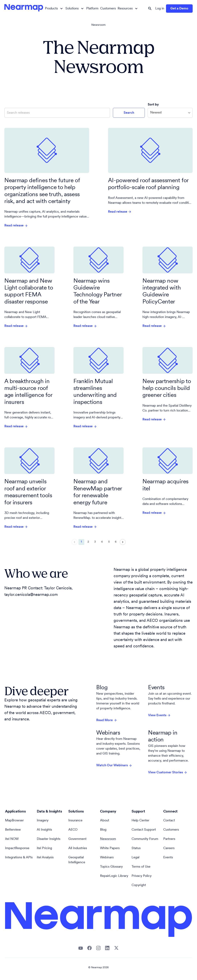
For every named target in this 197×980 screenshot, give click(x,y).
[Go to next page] (123, 542)
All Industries (78, 848)
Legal (135, 858)
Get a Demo (179, 9)
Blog (103, 830)
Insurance (75, 821)
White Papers (110, 848)
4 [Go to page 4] (102, 542)
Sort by (154, 105)
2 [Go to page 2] (88, 542)
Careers (169, 848)
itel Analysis (45, 858)
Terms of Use (141, 867)
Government (77, 839)
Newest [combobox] (156, 113)
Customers (108, 9)
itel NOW (12, 839)
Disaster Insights (49, 839)
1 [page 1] (81, 542)
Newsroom (98, 25)
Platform (92, 9)
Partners (169, 839)
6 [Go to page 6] (116, 542)
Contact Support (144, 830)
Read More (107, 720)
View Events (159, 715)
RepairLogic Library (114, 876)
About (105, 821)
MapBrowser (14, 821)
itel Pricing (44, 848)
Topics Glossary (111, 867)
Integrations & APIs (19, 858)
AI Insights (44, 830)
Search (129, 113)
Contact (169, 821)
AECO (73, 830)
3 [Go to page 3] (95, 542)
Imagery (43, 821)
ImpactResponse (17, 848)
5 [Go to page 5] (109, 542)
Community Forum (145, 839)
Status (136, 848)
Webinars (107, 858)
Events (168, 858)
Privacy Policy (142, 876)
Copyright (139, 885)
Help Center (140, 821)
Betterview (13, 830)
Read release (16, 226)
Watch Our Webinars (114, 766)
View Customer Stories (168, 772)
